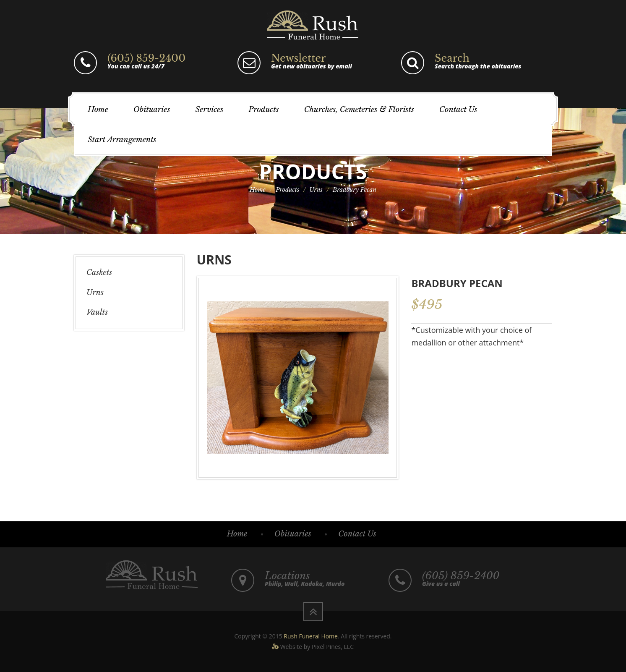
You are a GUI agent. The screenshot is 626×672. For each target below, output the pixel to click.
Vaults (97, 312)
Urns (316, 190)
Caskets (99, 272)
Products (263, 110)
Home (98, 110)
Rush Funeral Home (311, 636)
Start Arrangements (122, 140)
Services (209, 110)
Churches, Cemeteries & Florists (359, 110)
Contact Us (458, 110)
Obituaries (152, 110)
